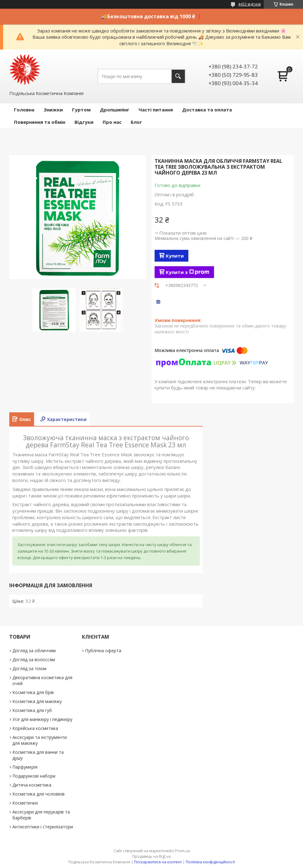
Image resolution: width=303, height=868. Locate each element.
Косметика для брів (33, 692)
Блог (136, 122)
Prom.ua (182, 851)
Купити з (188, 272)
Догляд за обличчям (34, 651)
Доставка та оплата (207, 110)
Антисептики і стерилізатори (43, 827)
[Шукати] (178, 76)
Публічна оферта (103, 651)
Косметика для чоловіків (38, 794)
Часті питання (156, 110)
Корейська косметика (35, 728)
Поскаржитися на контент (158, 862)
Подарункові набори (34, 776)
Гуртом (81, 110)
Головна (24, 110)
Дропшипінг (115, 110)
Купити (175, 256)
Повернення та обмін (40, 122)
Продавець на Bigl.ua (151, 856)
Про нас (112, 122)
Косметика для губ (32, 710)
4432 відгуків (249, 4)
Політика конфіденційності (210, 862)
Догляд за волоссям (34, 660)
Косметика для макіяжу (37, 701)
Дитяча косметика (32, 785)
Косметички (25, 803)
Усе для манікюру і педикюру (42, 719)
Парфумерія (25, 767)
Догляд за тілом (29, 668)
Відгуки (84, 122)
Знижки (53, 110)
